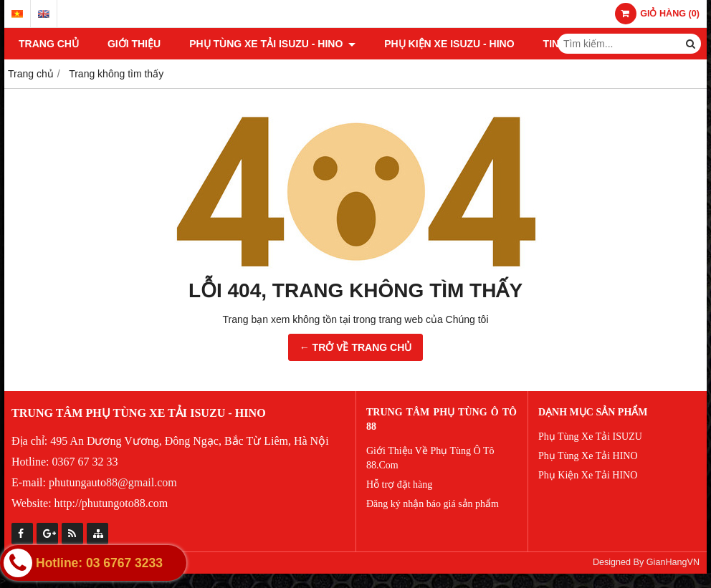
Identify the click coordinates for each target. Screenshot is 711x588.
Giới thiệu (134, 44)
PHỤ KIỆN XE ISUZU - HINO (449, 44)
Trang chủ (49, 44)
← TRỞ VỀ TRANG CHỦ (356, 347)
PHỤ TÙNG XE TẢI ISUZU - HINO (272, 44)
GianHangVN (673, 562)
